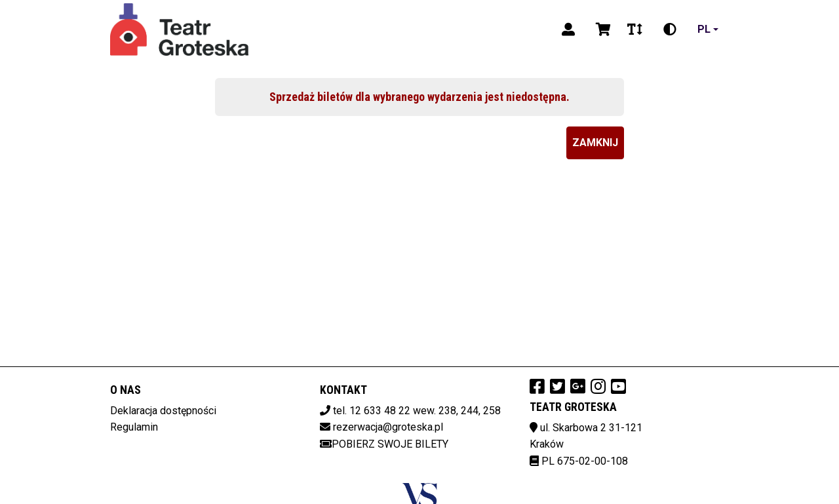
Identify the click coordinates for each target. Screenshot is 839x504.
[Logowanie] (568, 29)
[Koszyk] (601, 29)
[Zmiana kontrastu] (670, 29)
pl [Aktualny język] (704, 29)
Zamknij (595, 143)
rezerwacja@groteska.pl (388, 427)
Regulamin (134, 427)
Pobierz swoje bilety (384, 444)
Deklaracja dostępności (163, 411)
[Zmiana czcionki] (635, 29)
